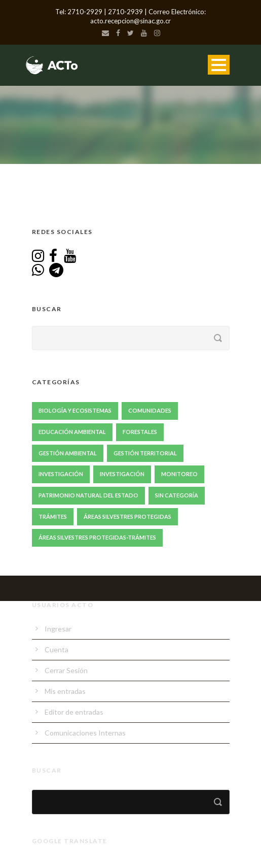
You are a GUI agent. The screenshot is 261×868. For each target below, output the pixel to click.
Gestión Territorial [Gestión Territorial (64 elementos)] (145, 453)
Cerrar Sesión (66, 670)
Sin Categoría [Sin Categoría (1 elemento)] (177, 495)
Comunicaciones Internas (85, 733)
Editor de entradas (74, 712)
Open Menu (219, 65)
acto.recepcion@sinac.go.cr (130, 21)
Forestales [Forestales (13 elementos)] (140, 432)
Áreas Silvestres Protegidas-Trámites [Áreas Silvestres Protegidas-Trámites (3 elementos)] (97, 537)
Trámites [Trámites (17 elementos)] (53, 516)
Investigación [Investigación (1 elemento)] (122, 474)
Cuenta (57, 649)
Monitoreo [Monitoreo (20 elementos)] (179, 474)
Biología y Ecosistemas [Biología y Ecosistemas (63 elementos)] (75, 410)
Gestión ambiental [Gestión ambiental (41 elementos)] (68, 453)
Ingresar (58, 629)
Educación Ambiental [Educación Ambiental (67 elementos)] (72, 432)
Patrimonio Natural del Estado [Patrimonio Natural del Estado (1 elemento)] (88, 495)
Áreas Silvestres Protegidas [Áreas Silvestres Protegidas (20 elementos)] (127, 516)
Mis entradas (65, 691)
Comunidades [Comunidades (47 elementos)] (150, 410)
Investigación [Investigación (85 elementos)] (61, 474)
